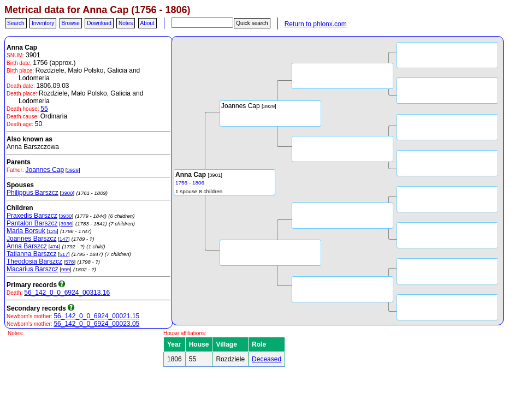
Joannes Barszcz (31, 239)
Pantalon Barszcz (32, 223)
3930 (66, 216)
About (147, 23)
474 (54, 246)
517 (64, 254)
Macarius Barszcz (32, 269)
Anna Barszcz (27, 246)
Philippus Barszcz (32, 193)
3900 (67, 193)
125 (52, 231)
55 (44, 109)
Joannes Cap (45, 170)
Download (99, 23)
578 (69, 262)
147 (64, 239)
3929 (73, 170)
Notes (126, 23)
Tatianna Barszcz (31, 254)
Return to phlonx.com (316, 24)
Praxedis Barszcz (32, 216)
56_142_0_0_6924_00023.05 (96, 324)
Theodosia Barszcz (34, 261)
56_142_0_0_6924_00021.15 (96, 316)
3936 (66, 224)
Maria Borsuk (26, 231)
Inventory (43, 23)
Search (16, 23)
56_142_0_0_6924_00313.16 (67, 293)
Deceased (267, 359)
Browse (71, 23)
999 (66, 269)
